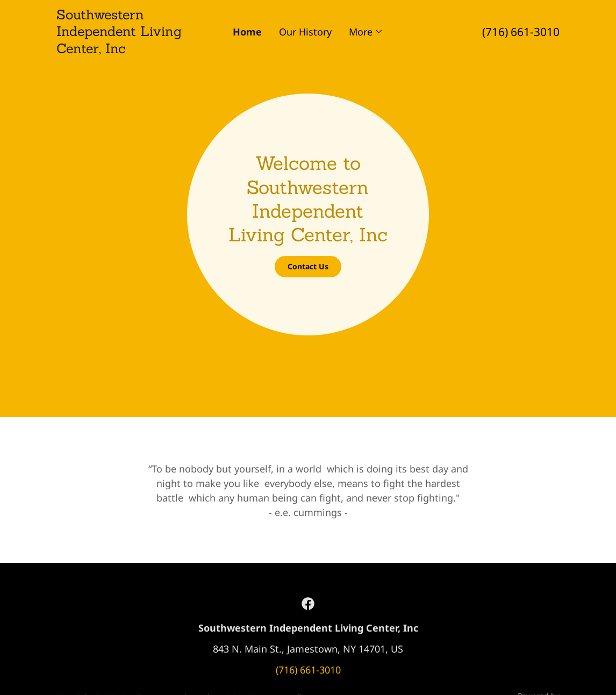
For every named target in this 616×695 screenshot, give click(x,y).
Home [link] (247, 32)
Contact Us (308, 266)
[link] (119, 49)
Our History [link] (305, 32)
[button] (366, 32)
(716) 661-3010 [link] (521, 32)
